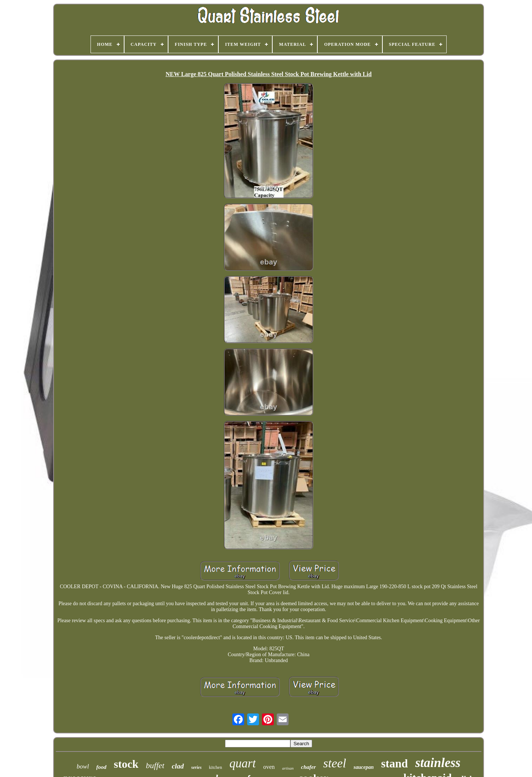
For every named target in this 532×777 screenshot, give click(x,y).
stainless (438, 763)
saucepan (364, 767)
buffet (155, 765)
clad (178, 766)
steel (335, 763)
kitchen (216, 767)
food (102, 767)
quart (243, 763)
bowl (83, 766)
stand (395, 764)
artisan (288, 768)
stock (126, 764)
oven (269, 767)
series (197, 767)
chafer (308, 767)
